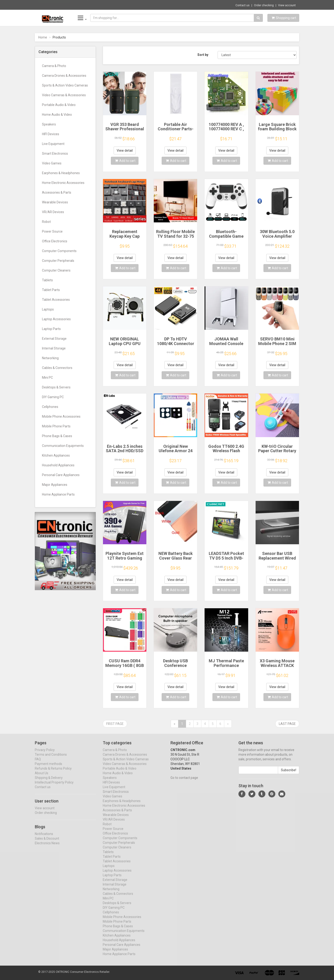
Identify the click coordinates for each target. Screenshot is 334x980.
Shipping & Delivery (49, 782)
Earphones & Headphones (61, 173)
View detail (125, 151)
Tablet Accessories (56, 300)
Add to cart (125, 161)
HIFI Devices (51, 134)
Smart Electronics (55, 154)
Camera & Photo (54, 66)
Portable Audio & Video (59, 105)
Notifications (44, 838)
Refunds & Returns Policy (53, 773)
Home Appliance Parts (58, 494)
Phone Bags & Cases (57, 436)
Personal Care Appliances (61, 475)
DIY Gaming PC (53, 397)
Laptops (48, 309)
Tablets (47, 280)
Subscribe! (289, 774)
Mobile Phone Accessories (61, 416)
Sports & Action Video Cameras (65, 85)
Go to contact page (184, 782)
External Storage (54, 339)
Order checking (264, 5)
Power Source (52, 231)
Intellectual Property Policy (54, 787)
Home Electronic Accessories (63, 183)
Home (43, 37)
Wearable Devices (55, 202)
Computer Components (59, 251)
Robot (46, 222)
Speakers (49, 124)
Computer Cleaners (56, 270)
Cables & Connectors (57, 368)
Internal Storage (54, 348)
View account (287, 5)
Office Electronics (55, 241)
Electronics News (47, 847)
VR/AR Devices (53, 212)
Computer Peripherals (58, 261)
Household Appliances (58, 465)
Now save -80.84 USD (54, 5)
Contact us (242, 5)
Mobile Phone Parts (56, 426)
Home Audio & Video (57, 115)
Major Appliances (55, 485)
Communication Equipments (63, 446)
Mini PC (47, 378)
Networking (50, 358)
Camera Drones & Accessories (64, 76)
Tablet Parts (51, 290)
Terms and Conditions (51, 759)
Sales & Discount (47, 842)
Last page (287, 724)
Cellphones (50, 407)
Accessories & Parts (57, 192)
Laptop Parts (51, 329)
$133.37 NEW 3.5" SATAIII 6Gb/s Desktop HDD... (104, 5)
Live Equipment (53, 144)
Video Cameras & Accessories (64, 95)
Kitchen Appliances (56, 455)
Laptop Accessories (56, 319)
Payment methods (48, 768)
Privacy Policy (45, 754)
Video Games (52, 163)
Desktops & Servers (56, 387)
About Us (42, 777)
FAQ (38, 763)
